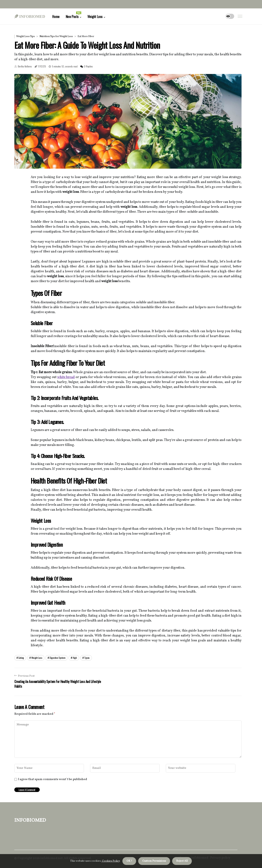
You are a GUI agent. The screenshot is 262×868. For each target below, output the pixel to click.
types (87, 658)
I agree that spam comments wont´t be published (53, 779)
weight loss (37, 658)
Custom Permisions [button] (154, 861)
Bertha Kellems (25, 66)
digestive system (57, 658)
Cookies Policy (111, 861)
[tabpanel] (128, 121)
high (75, 658)
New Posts (73, 15)
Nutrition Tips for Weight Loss (56, 36)
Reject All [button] (182, 861)
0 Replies (88, 66)
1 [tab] (128, 163)
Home (56, 16)
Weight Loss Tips (25, 36)
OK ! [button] (129, 861)
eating (21, 658)
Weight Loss (95, 16)
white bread (66, 377)
